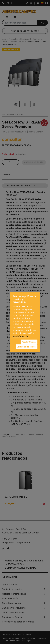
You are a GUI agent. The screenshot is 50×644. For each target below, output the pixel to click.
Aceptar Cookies (29, 342)
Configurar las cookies (27, 347)
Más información (21, 336)
